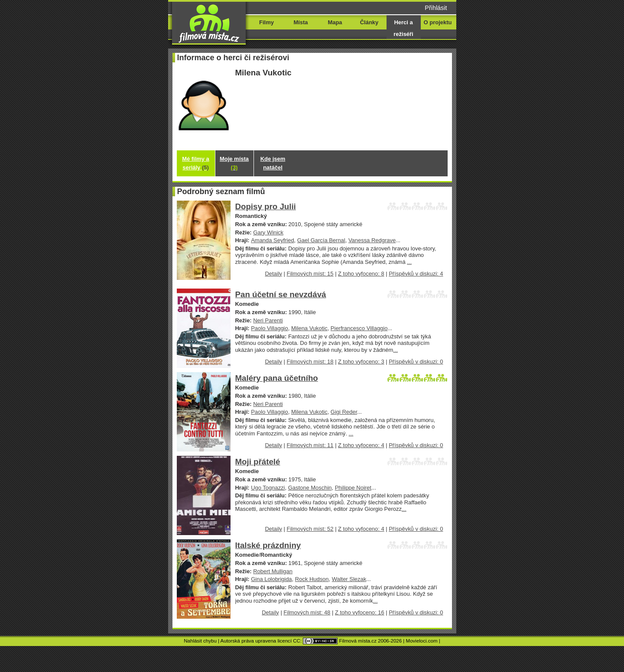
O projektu (438, 22)
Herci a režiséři (403, 28)
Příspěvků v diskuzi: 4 (416, 274)
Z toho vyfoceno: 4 (361, 445)
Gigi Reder (344, 412)
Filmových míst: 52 (310, 529)
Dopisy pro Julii (266, 206)
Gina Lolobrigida (271, 579)
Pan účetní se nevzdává (281, 294)
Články (369, 22)
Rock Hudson (312, 579)
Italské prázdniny (268, 545)
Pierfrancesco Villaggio (359, 328)
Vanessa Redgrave (372, 240)
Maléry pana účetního (277, 378)
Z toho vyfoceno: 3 (361, 362)
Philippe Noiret (353, 488)
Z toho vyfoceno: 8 (361, 274)
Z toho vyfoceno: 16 (360, 612)
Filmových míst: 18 (310, 362)
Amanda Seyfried (272, 240)
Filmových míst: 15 (310, 274)
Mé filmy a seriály (196, 163)
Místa (301, 22)
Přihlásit (436, 8)
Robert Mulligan (273, 571)
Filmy (266, 22)
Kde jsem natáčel (273, 163)
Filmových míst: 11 (310, 445)
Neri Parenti (268, 320)
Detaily (273, 274)
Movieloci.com (422, 641)
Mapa (335, 22)
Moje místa (234, 163)
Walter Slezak (349, 579)
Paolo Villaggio (269, 328)
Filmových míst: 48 (307, 612)
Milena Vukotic (309, 328)
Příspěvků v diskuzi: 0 (416, 362)
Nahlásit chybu (200, 641)
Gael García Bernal (321, 240)
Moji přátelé (258, 462)
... (409, 262)
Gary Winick (268, 232)
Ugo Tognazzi (268, 488)
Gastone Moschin (310, 488)
